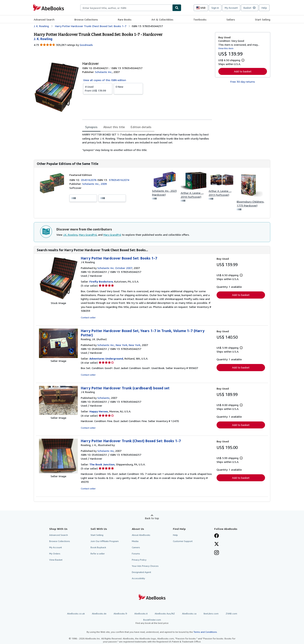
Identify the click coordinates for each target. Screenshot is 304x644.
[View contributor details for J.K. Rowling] (43, 39)
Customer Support (183, 541)
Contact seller (88, 317)
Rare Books (125, 19)
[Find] (177, 8)
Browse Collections (86, 19)
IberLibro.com (211, 614)
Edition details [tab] (141, 127)
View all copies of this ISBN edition (105, 80)
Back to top (152, 518)
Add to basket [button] (243, 71)
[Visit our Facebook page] (217, 536)
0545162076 (89, 180)
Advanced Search (44, 19)
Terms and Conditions (205, 632)
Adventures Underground (106, 358)
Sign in (215, 8)
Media (135, 541)
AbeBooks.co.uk (76, 614)
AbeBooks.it (141, 614)
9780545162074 (119, 180)
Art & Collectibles (162, 19)
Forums (136, 554)
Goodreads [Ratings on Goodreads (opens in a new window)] (86, 45)
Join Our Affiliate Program (105, 541)
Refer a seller (98, 554)
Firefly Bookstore (101, 281)
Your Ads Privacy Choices (145, 566)
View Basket (56, 560)
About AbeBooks (141, 535)
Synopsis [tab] (91, 127)
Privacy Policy (139, 560)
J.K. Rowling (70, 235)
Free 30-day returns (243, 82)
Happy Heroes (99, 411)
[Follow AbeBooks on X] (217, 544)
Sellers (231, 19)
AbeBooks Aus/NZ (165, 614)
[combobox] (126, 8)
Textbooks (200, 19)
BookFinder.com (152, 621)
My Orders (55, 554)
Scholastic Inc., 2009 (95, 184)
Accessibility (138, 578)
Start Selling (263, 19)
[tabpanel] (147, 142)
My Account (231, 8)
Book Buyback (98, 547)
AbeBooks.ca (189, 614)
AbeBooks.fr (120, 614)
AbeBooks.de (99, 614)
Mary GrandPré (88, 235)
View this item (226, 48)
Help (264, 8)
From (98, 88)
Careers (136, 547)
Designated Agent (141, 572)
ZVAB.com (231, 614)
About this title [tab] (114, 127)
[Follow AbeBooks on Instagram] (217, 553)
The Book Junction (102, 464)
